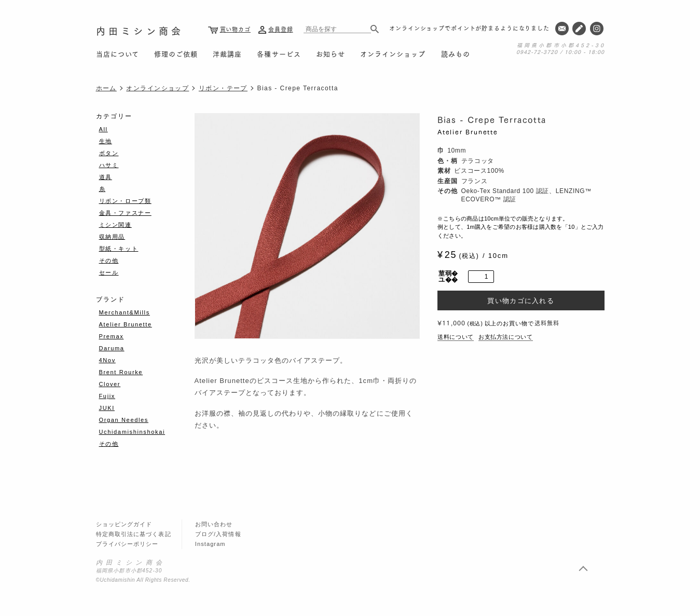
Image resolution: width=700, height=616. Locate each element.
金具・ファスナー (125, 213)
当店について (118, 53)
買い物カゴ (235, 29)
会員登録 (281, 29)
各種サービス (279, 53)
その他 (109, 261)
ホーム (106, 88)
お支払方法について (506, 337)
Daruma (112, 348)
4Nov (107, 360)
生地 (106, 141)
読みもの (456, 53)
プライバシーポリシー (127, 544)
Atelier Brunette (468, 132)
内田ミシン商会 (140, 30)
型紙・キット (119, 249)
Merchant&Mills (125, 312)
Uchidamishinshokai (132, 432)
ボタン (109, 153)
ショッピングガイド (124, 524)
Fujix (107, 396)
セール (109, 272)
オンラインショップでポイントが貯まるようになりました (469, 28)
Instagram (210, 544)
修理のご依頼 (176, 53)
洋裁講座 (227, 53)
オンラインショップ (393, 53)
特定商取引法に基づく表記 (134, 534)
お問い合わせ (214, 524)
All (104, 129)
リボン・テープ (223, 88)
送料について (456, 337)
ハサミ (109, 165)
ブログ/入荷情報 (218, 534)
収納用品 (112, 237)
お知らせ (331, 53)
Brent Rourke (121, 372)
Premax (112, 336)
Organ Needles (124, 420)
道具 (106, 177)
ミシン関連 (115, 225)
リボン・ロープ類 (125, 201)
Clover (110, 384)
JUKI (107, 408)
